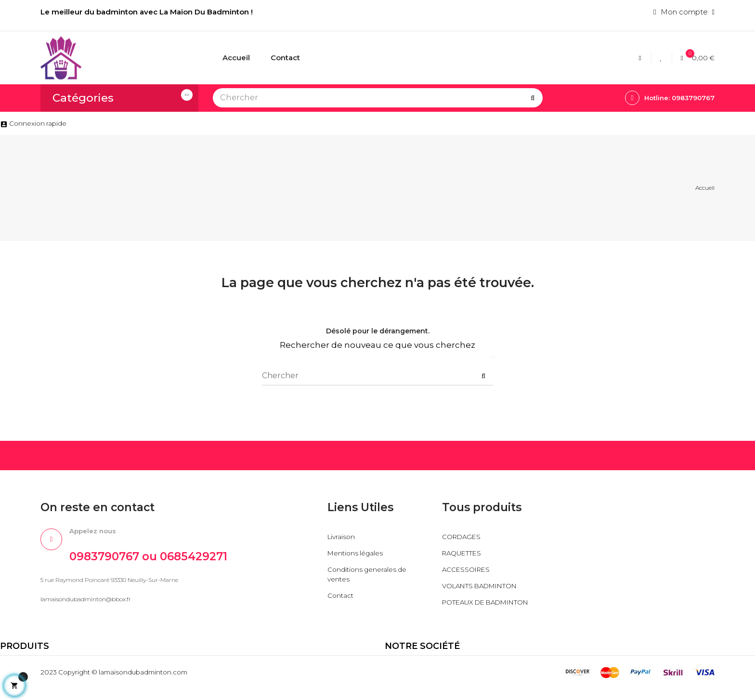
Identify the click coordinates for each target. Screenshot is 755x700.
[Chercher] (378, 98)
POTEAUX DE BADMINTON (467, 608)
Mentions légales (358, 554)
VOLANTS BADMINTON (486, 587)
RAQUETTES (465, 554)
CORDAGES (463, 538)
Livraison (342, 538)
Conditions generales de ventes (370, 575)
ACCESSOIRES (469, 571)
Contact (342, 597)
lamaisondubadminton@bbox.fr (86, 604)
